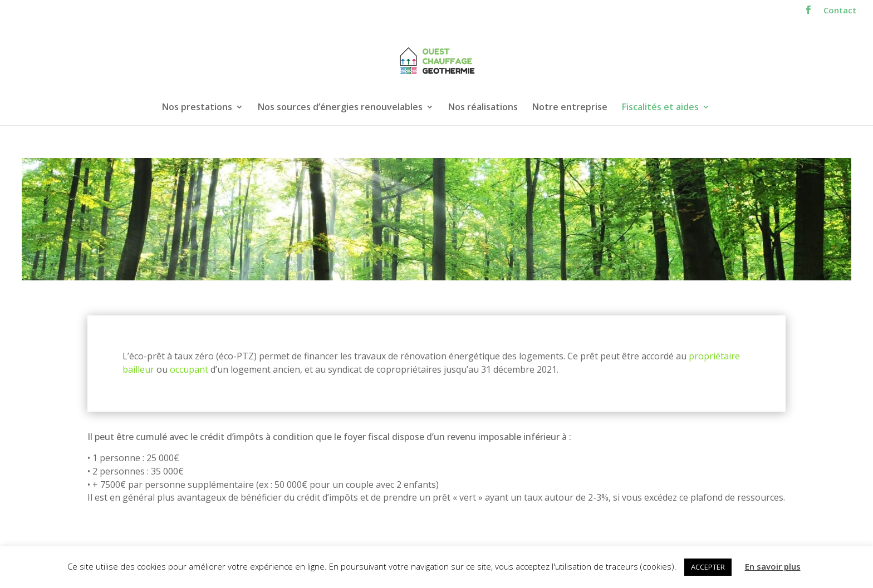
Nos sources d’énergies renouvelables (340, 108)
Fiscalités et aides (660, 108)
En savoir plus (773, 566)
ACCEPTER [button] (708, 567)
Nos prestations (197, 108)
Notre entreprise (570, 108)
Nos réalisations (483, 108)
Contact (840, 11)
